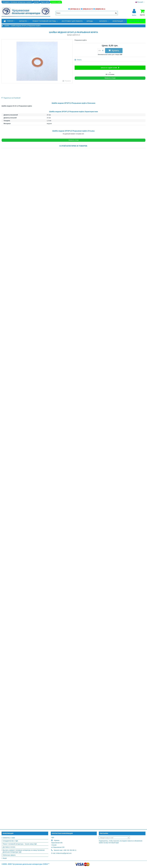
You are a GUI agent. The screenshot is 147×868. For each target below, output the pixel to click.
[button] (24, 21)
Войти (134, 15)
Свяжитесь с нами (9, 838)
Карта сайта (45, 2)
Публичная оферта (9, 855)
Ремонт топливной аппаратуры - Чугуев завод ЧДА (20, 844)
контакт (36, 2)
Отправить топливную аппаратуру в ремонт (17, 2)
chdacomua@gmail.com (64, 853)
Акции (5, 858)
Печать (79, 60)
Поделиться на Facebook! (12, 98)
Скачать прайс (56, 2)
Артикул (70, 35)
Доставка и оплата (9, 847)
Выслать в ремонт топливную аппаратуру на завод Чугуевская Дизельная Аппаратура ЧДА (24, 851)
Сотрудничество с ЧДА (10, 841)
